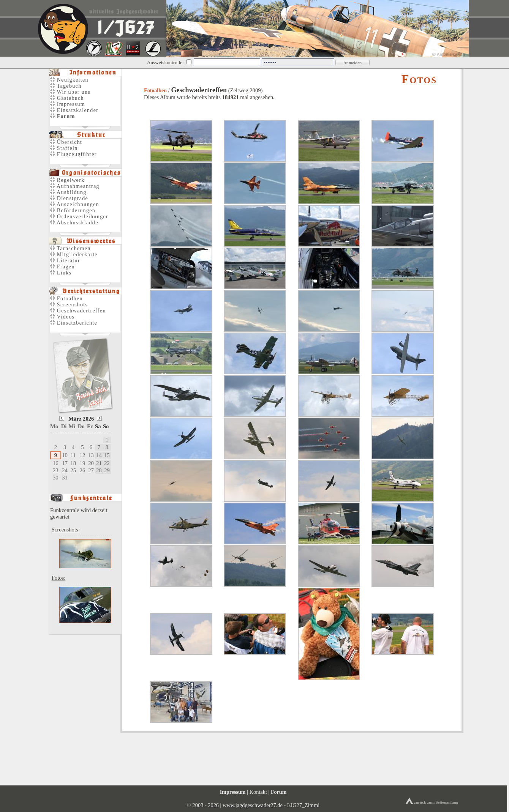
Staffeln (64, 148)
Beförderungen (73, 210)
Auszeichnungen (75, 204)
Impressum (68, 104)
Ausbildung (68, 192)
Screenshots (69, 305)
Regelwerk (67, 180)
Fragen (62, 267)
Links (61, 273)
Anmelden (353, 63)
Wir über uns (70, 92)
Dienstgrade (69, 198)
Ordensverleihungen (80, 217)
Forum (279, 792)
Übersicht (66, 142)
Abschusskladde (74, 223)
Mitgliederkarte (74, 255)
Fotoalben (155, 91)
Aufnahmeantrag (75, 186)
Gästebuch (67, 98)
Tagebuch (66, 86)
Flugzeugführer (74, 154)
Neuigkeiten (69, 80)
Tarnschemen (70, 248)
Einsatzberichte (74, 323)
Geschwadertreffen (78, 311)
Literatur (65, 261)
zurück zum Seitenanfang (432, 802)
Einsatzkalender (74, 110)
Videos (62, 317)
